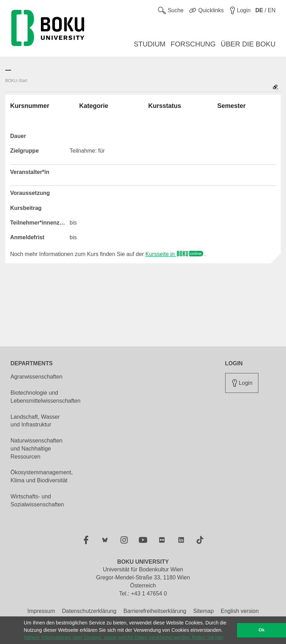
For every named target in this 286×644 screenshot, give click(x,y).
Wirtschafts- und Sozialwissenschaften (37, 500)
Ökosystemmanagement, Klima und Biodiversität (42, 476)
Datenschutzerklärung (89, 611)
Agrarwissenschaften (37, 377)
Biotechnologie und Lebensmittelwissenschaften (45, 397)
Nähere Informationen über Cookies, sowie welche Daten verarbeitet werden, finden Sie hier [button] (124, 637)
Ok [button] (262, 630)
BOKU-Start (16, 81)
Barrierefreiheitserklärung (155, 611)
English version (240, 611)
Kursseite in (175, 254)
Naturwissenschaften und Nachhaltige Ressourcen (37, 449)
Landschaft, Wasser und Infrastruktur (35, 421)
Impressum (41, 611)
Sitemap (204, 611)
